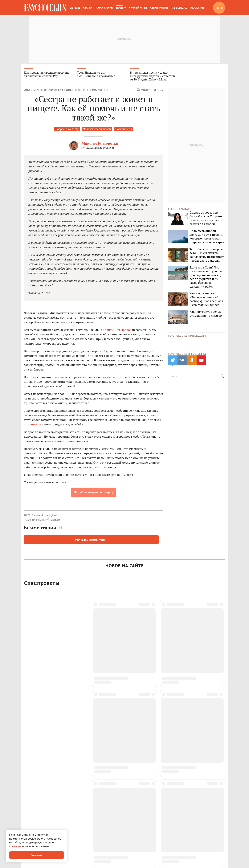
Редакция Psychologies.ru (44, 516)
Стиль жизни (159, 8)
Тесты (219, 8)
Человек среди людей (97, 130)
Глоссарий (197, 8)
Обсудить (144, 91)
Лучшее (75, 8)
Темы (119, 8)
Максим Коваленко (100, 144)
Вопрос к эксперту (67, 130)
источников (32, 425)
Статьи (88, 8)
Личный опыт (138, 8)
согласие (15, 846)
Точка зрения (104, 8)
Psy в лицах (179, 8)
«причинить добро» (117, 331)
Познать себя (124, 130)
